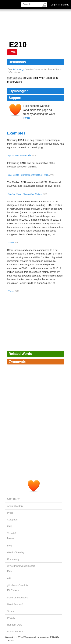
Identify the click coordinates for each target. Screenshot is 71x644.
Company (13, 499)
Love (12, 52)
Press (10, 513)
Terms (11, 611)
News (11, 538)
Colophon (12, 520)
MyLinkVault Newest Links (20, 155)
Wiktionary (18, 69)
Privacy (11, 618)
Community (13, 559)
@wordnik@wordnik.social (21, 566)
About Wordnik (15, 506)
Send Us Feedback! (18, 598)
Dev (10, 571)
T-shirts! (12, 533)
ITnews (11, 242)
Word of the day (16, 552)
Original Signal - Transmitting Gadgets (25, 194)
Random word (15, 625)
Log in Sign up (60, 5)
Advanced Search (17, 631)
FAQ (10, 526)
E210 (27, 118)
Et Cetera (13, 590)
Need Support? (15, 604)
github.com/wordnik (18, 585)
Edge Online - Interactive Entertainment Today (28, 175)
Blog (10, 546)
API (9, 578)
